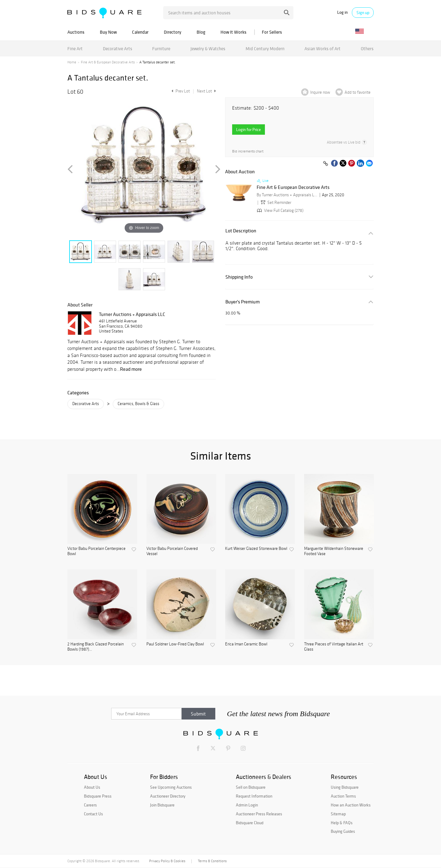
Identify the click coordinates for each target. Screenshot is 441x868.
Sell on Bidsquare (251, 787)
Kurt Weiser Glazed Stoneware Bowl (256, 549)
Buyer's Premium (243, 302)
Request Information (254, 796)
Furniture (161, 49)
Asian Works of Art (322, 49)
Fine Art (75, 49)
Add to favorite (358, 92)
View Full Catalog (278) (280, 210)
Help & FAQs (342, 823)
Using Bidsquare (345, 787)
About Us (92, 787)
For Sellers (272, 32)
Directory (173, 32)
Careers (90, 805)
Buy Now (108, 32)
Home (72, 62)
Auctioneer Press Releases (259, 814)
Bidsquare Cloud (250, 823)
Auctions (76, 32)
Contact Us (93, 814)
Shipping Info (239, 277)
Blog (201, 32)
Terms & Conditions (212, 861)
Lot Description (241, 231)
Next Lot (206, 91)
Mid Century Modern (265, 49)
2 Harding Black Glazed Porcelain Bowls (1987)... (96, 647)
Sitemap (338, 814)
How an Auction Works (351, 805)
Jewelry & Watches (208, 49)
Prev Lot (180, 91)
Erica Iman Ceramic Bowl (246, 644)
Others (367, 49)
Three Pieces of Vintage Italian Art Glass (334, 647)
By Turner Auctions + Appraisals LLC (287, 195)
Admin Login (247, 805)
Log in (342, 12)
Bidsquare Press (98, 796)
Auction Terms (343, 796)
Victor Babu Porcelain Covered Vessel (172, 551)
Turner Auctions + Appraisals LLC (132, 314)
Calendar (140, 32)
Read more (131, 369)
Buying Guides (343, 831)
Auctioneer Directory (168, 796)
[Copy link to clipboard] (326, 164)
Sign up (363, 13)
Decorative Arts (118, 49)
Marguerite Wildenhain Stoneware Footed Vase (334, 551)
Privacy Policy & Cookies (167, 861)
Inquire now (320, 92)
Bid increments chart (248, 151)
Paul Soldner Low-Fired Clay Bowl (175, 644)
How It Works (234, 32)
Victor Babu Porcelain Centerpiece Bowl (96, 551)
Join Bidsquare (162, 805)
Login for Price (249, 130)
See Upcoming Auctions (171, 787)
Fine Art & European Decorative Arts (108, 62)
